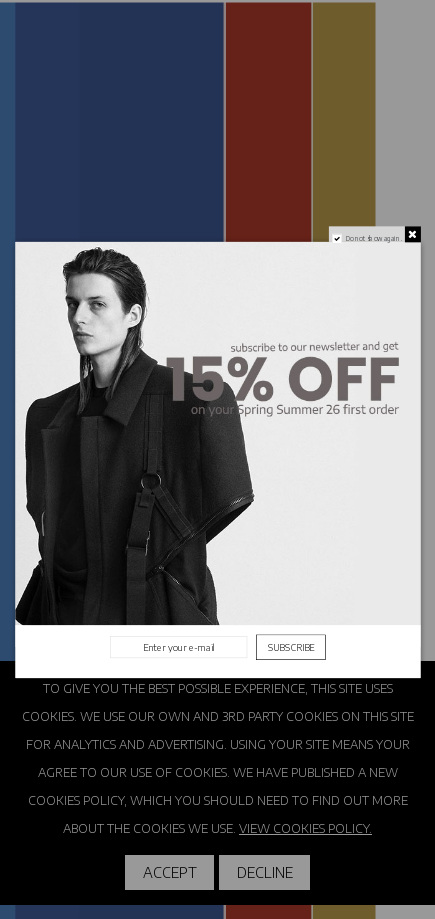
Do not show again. (373, 237)
